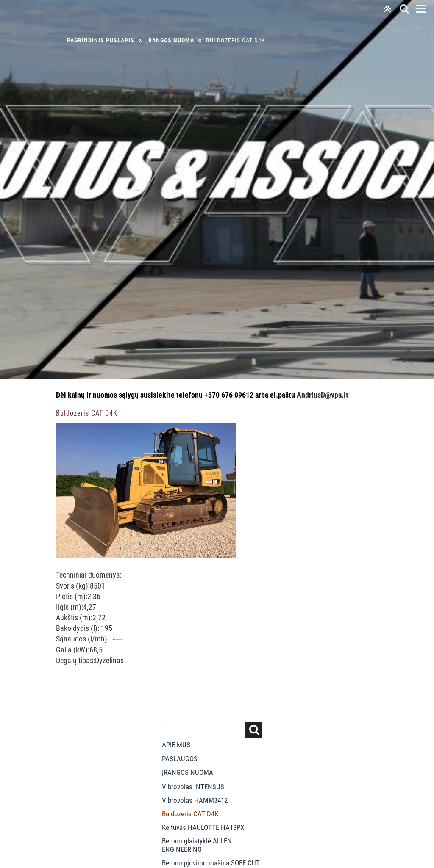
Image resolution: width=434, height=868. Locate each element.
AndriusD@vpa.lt (323, 395)
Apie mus (176, 745)
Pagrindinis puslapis (101, 40)
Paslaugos (180, 759)
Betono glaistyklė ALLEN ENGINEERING (197, 845)
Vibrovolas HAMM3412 (195, 800)
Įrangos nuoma (170, 40)
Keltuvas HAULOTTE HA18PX (203, 827)
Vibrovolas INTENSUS (193, 787)
